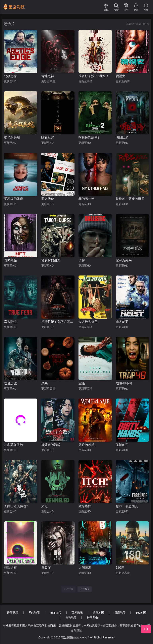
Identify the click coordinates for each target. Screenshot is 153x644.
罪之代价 (48, 199)
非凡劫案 (122, 322)
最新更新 (13, 613)
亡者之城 (10, 383)
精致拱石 (10, 568)
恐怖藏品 (10, 260)
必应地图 (120, 613)
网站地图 (34, 613)
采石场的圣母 (14, 199)
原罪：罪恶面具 (127, 506)
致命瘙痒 (85, 506)
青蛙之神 (48, 76)
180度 (120, 568)
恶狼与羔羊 (86, 445)
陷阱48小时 (124, 383)
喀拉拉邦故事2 (89, 137)
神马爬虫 (92, 618)
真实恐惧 (10, 322)
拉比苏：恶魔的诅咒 (130, 199)
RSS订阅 (55, 613)
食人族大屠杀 (88, 322)
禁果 (44, 383)
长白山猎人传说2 (16, 506)
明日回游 (122, 137)
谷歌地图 (98, 613)
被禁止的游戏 (51, 445)
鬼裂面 (46, 568)
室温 (82, 383)
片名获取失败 (14, 445)
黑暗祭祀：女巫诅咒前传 (58, 322)
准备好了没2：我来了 (94, 76)
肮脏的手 (122, 445)
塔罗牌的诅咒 (51, 260)
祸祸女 (121, 76)
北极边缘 (10, 76)
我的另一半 (86, 199)
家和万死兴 (124, 260)
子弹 (82, 260)
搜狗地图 (71, 618)
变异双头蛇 (12, 137)
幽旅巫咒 (48, 137)
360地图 (141, 613)
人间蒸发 (85, 568)
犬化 (44, 506)
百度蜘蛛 (77, 613)
